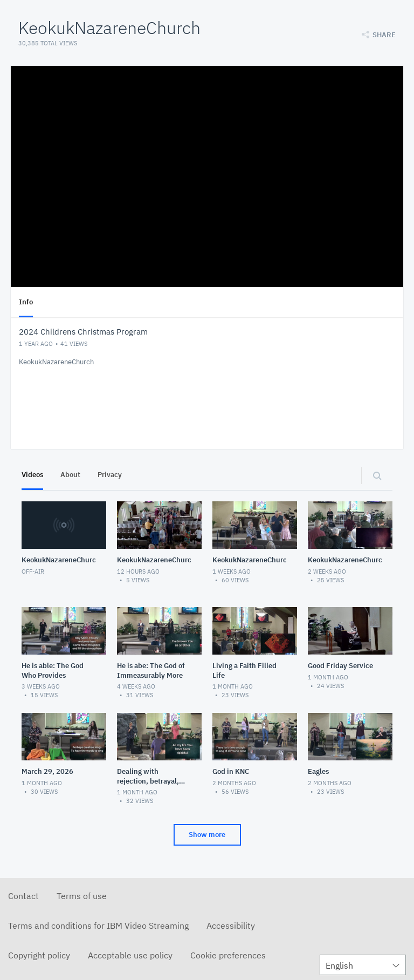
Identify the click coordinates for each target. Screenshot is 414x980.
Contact (23, 896)
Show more (207, 835)
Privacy (110, 475)
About (70, 475)
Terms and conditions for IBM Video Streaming (98, 925)
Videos (32, 475)
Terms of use (82, 896)
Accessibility (231, 925)
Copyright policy (39, 955)
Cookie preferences (228, 955)
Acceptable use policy (130, 955)
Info (26, 302)
